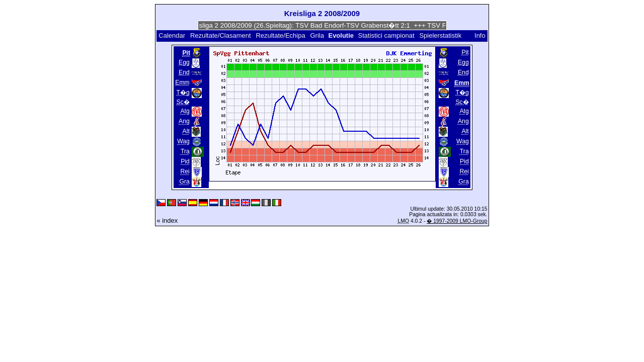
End (184, 72)
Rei (185, 171)
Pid (185, 161)
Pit (465, 52)
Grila (317, 35)
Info (480, 35)
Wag (183, 141)
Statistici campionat (386, 35)
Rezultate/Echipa (280, 35)
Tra (185, 151)
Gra (184, 182)
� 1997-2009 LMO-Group (457, 221)
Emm (182, 82)
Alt (186, 131)
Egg (184, 62)
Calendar (172, 35)
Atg (185, 111)
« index (167, 220)
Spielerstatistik (441, 35)
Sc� (183, 102)
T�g (183, 93)
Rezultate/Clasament (221, 35)
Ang (184, 121)
